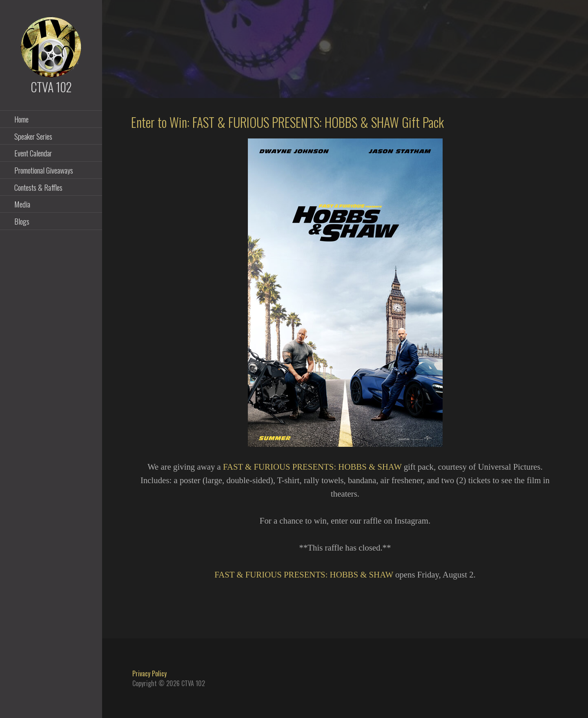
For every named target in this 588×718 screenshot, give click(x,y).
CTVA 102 (51, 87)
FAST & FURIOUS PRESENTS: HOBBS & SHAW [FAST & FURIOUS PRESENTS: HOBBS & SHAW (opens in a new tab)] (312, 467)
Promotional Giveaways (44, 170)
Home (21, 119)
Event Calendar (33, 153)
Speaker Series (33, 136)
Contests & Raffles (38, 187)
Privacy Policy (149, 673)
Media (22, 204)
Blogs (22, 221)
